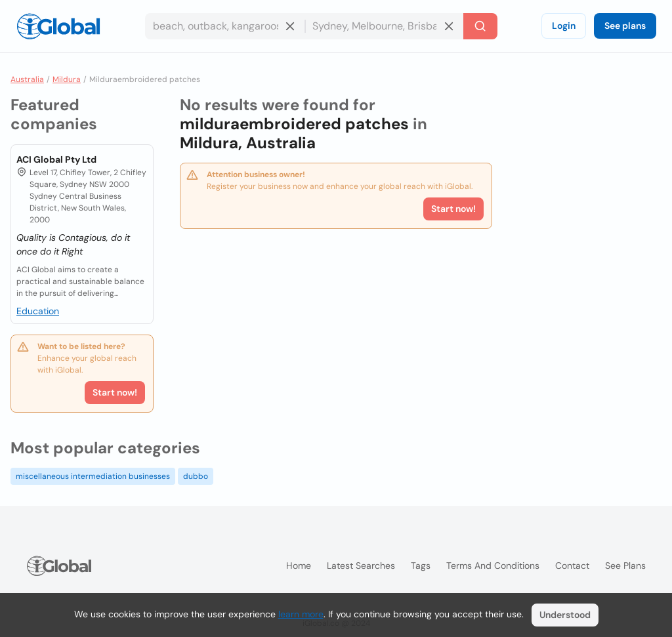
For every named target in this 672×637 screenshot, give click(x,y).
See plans (625, 26)
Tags (421, 565)
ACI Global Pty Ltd (56, 159)
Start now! (115, 392)
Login (564, 26)
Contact (572, 565)
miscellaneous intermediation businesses (93, 476)
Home (299, 565)
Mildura (67, 79)
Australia (27, 79)
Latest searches (361, 565)
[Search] (480, 26)
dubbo (196, 476)
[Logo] (58, 26)
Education (38, 311)
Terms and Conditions (493, 565)
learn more (301, 614)
